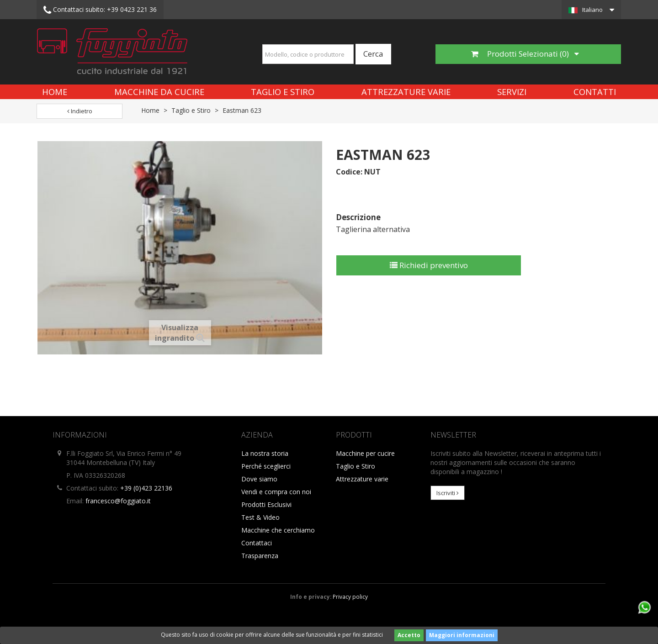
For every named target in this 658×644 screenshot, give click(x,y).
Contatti (595, 92)
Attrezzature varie (406, 92)
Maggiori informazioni (462, 635)
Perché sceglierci (266, 466)
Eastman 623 (242, 110)
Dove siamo (259, 479)
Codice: (349, 172)
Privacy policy (350, 596)
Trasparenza (260, 556)
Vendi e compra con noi (276, 492)
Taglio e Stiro (283, 92)
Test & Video (260, 517)
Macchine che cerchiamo (278, 530)
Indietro (80, 111)
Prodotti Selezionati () (525, 54)
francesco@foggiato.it (118, 501)
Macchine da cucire (159, 92)
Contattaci (257, 543)
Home (55, 92)
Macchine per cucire (365, 453)
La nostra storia (265, 453)
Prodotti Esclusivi (266, 504)
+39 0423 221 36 (100, 10)
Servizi (512, 92)
